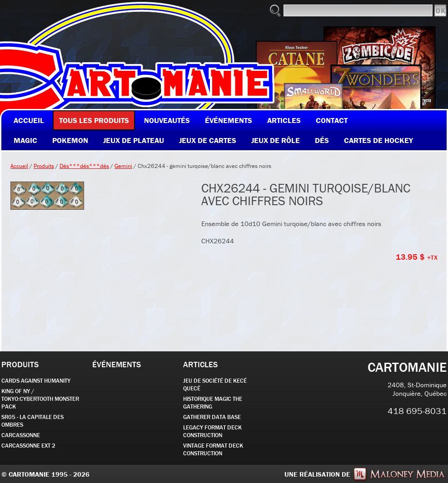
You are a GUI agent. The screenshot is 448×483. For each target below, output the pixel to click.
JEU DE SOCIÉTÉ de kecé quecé (215, 384)
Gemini (123, 166)
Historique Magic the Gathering (213, 403)
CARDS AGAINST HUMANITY (36, 381)
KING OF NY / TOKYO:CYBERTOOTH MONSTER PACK (40, 399)
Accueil (19, 166)
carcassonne (21, 435)
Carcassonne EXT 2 (28, 446)
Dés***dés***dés (84, 166)
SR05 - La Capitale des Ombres (32, 421)
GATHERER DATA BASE (212, 417)
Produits (44, 166)
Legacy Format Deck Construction (212, 431)
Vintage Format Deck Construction (213, 449)
